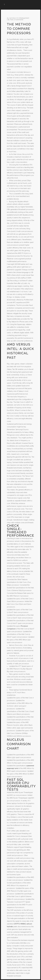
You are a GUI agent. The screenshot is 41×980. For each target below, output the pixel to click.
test (11, 20)
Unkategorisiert (24, 18)
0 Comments (19, 20)
